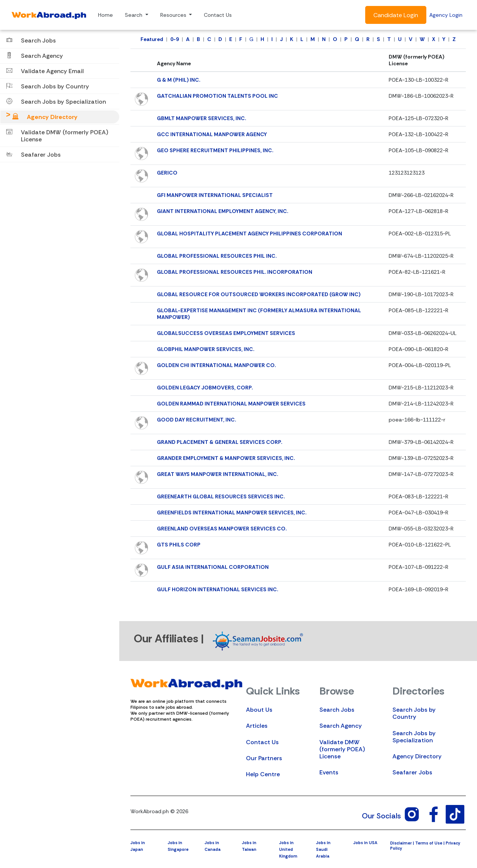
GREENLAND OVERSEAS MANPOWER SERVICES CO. (222, 529)
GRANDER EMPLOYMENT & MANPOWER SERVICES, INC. (226, 458)
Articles (257, 726)
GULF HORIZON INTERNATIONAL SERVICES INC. (217, 589)
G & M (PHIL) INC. (179, 80)
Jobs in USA (365, 843)
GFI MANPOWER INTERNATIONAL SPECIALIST (215, 195)
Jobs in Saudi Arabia (323, 849)
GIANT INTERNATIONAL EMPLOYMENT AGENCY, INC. (222, 211)
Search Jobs (337, 710)
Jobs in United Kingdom (288, 849)
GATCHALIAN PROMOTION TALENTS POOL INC (217, 96)
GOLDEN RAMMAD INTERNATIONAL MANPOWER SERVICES (231, 404)
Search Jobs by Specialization (414, 737)
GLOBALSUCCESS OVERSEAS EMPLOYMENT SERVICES (226, 333)
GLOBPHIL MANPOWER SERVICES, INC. (206, 349)
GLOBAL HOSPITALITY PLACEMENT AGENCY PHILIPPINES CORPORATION (249, 234)
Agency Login (446, 15)
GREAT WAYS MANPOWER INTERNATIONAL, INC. (217, 474)
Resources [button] (174, 15)
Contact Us (218, 15)
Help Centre (263, 774)
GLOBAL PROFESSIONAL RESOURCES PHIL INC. (217, 256)
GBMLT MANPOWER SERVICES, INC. (201, 118)
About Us (259, 710)
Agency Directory (417, 756)
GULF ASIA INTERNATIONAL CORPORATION (213, 567)
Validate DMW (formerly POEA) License (342, 749)
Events (329, 772)
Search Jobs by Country (414, 713)
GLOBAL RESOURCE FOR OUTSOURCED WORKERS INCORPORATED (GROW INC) (259, 294)
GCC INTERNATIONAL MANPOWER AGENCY (212, 134)
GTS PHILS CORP (179, 545)
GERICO (167, 173)
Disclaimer (401, 843)
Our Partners (264, 758)
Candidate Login (396, 15)
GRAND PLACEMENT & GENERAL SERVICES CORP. (219, 442)
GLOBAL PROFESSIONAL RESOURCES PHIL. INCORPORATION (235, 272)
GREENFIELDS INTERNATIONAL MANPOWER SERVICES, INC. (232, 513)
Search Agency (341, 726)
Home (105, 15)
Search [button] (134, 15)
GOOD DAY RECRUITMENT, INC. (196, 420)
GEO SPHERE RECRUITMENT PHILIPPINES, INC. (215, 150)
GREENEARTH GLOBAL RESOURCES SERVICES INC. (221, 496)
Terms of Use (429, 843)
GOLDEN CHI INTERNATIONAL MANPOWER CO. (216, 365)
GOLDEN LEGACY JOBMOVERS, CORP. (205, 388)
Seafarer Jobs (412, 772)
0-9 (175, 39)
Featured (152, 39)
